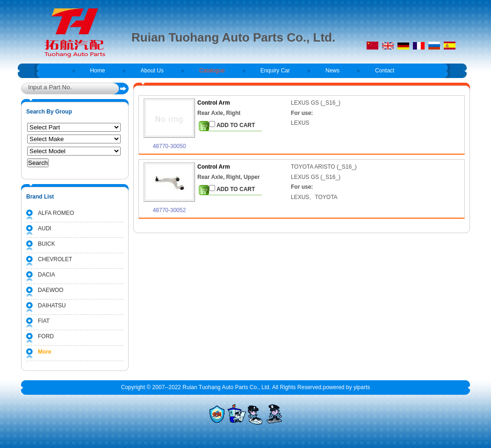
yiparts (362, 387)
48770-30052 (170, 210)
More (45, 352)
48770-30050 (170, 146)
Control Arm (214, 103)
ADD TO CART (232, 125)
